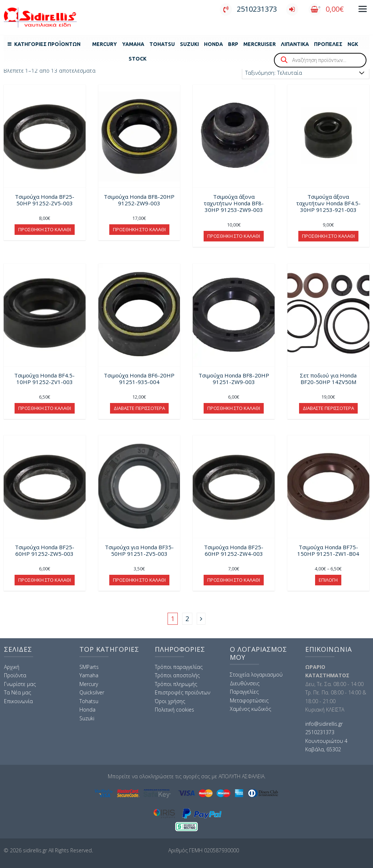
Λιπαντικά (295, 44)
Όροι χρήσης (170, 701)
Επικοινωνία (18, 701)
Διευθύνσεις (245, 683)
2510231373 (248, 9)
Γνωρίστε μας (20, 684)
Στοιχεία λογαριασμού (256, 675)
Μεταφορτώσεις (249, 700)
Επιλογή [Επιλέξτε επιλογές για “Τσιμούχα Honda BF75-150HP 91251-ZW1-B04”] (328, 580)
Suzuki (189, 44)
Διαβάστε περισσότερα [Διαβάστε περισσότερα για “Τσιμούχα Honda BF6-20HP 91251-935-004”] (139, 408)
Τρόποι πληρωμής (176, 684)
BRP (233, 44)
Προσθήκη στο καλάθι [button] (45, 229)
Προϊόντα (15, 675)
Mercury (105, 44)
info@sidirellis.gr (324, 724)
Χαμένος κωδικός (250, 709)
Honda (213, 44)
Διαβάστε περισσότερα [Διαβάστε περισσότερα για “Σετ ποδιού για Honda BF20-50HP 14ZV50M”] (328, 408)
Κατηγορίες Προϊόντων (47, 44)
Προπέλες (328, 44)
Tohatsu (162, 44)
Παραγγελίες (244, 692)
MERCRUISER (260, 44)
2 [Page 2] (187, 619)
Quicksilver (92, 692)
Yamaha (133, 44)
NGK (353, 44)
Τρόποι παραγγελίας (179, 667)
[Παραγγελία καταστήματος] (306, 73)
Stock (138, 59)
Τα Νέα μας (17, 692)
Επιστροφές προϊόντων (182, 692)
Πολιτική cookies (174, 710)
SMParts (89, 667)
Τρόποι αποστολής (177, 675)
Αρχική (12, 667)
